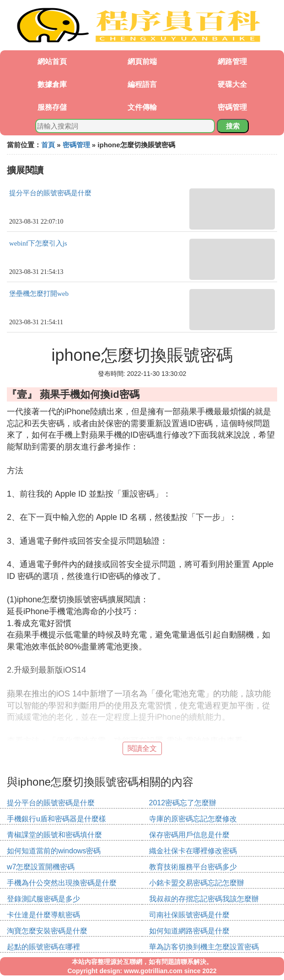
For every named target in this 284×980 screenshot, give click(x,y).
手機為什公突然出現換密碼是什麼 (62, 883)
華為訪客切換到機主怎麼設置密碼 (204, 947)
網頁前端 (142, 62)
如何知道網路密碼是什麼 (189, 931)
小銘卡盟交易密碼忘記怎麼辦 (197, 883)
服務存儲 (52, 107)
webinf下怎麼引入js (38, 243)
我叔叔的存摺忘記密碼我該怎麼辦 (204, 899)
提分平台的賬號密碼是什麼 (50, 193)
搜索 (233, 126)
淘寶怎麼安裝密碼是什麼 (47, 931)
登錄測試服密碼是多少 (43, 899)
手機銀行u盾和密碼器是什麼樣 (56, 819)
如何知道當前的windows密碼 (54, 851)
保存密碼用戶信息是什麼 (189, 835)
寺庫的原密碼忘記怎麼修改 (193, 819)
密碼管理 (232, 107)
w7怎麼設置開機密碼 (41, 867)
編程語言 (142, 84)
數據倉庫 (52, 84)
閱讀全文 (142, 748)
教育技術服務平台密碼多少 (193, 867)
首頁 (48, 145)
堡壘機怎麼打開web (39, 294)
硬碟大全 (232, 84)
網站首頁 (52, 62)
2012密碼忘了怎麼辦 (183, 803)
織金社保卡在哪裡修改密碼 (193, 851)
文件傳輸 (142, 107)
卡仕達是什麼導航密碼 (43, 915)
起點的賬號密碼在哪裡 (43, 947)
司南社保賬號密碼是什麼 (189, 915)
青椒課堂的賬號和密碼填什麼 (54, 835)
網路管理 (232, 62)
